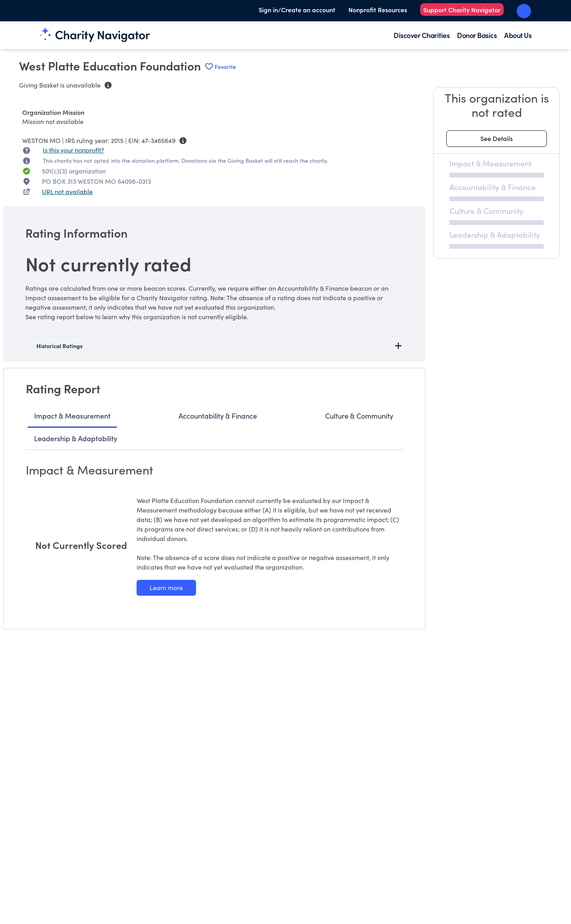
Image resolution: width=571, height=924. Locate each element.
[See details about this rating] (497, 139)
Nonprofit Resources (378, 10)
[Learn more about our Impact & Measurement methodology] (166, 588)
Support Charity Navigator (462, 10)
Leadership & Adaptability (76, 438)
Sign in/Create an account (297, 10)
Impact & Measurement (72, 416)
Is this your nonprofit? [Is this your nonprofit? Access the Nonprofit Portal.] (73, 150)
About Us (518, 35)
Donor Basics (477, 35)
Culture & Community (359, 416)
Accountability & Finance (218, 416)
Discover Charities (422, 35)
